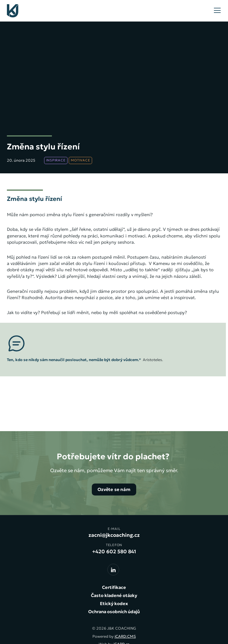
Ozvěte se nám (114, 489)
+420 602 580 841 (114, 552)
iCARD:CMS (125, 637)
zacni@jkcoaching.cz (114, 535)
